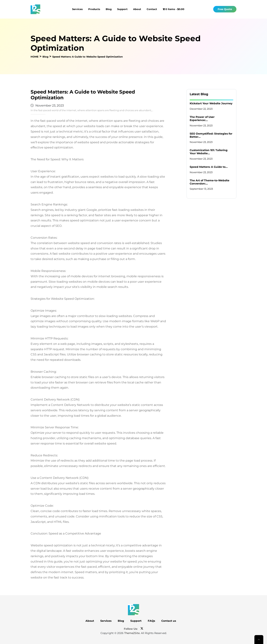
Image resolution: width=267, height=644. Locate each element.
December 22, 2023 (201, 109)
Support (122, 9)
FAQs (151, 621)
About (137, 9)
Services (77, 9)
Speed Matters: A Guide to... (209, 167)
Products (94, 9)
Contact (152, 9)
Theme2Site (132, 633)
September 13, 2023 (201, 189)
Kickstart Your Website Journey (211, 103)
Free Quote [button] (225, 9)
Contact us (169, 621)
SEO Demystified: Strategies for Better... (211, 135)
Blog (109, 9)
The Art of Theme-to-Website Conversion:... (210, 182)
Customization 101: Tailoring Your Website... (209, 152)
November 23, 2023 (201, 125)
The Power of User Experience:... (202, 118)
